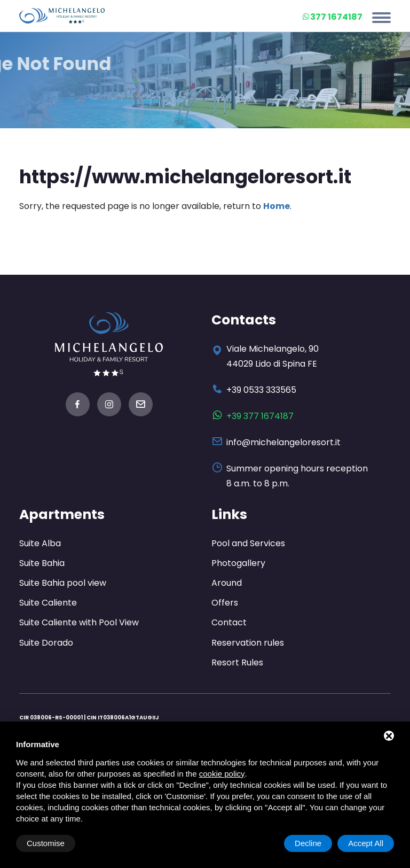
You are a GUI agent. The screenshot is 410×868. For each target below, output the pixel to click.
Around (227, 583)
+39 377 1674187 (260, 416)
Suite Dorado (46, 643)
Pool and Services (248, 543)
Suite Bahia (42, 563)
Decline (308, 843)
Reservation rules (248, 643)
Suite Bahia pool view (63, 583)
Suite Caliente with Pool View (79, 622)
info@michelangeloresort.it (283, 442)
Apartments (62, 514)
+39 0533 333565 (261, 390)
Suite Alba (40, 543)
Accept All (366, 843)
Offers (225, 603)
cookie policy (222, 774)
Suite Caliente (48, 603)
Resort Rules (237, 662)
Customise (46, 843)
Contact (229, 622)
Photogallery (238, 563)
